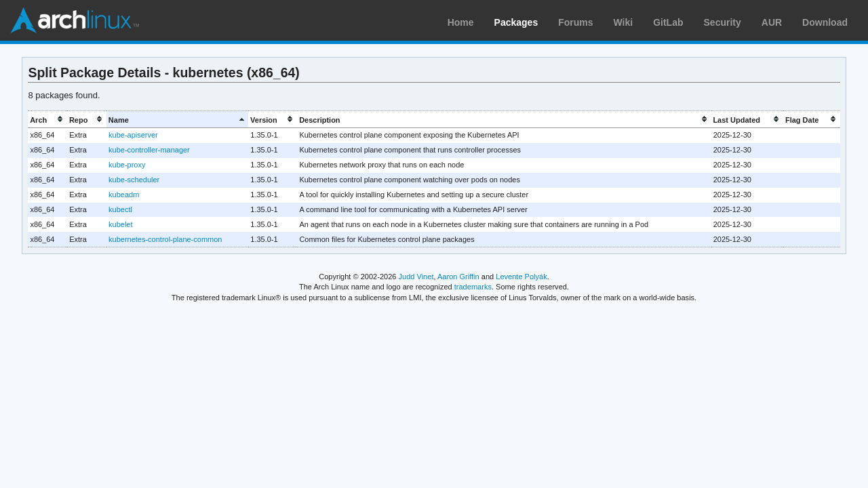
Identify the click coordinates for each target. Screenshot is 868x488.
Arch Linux (75, 20)
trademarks (473, 287)
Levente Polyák (521, 277)
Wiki (624, 22)
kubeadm (124, 195)
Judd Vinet (416, 277)
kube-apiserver (133, 135)
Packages (516, 22)
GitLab (668, 22)
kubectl (120, 209)
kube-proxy (127, 165)
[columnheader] (47, 120)
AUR (772, 22)
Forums (575, 22)
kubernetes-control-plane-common (165, 239)
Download (825, 22)
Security (723, 22)
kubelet (120, 224)
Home (461, 22)
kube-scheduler (134, 180)
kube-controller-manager (149, 150)
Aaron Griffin (458, 277)
